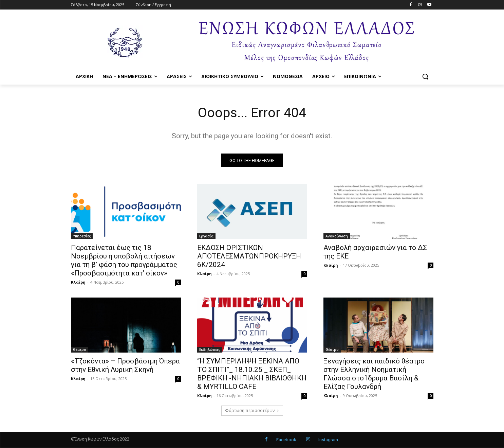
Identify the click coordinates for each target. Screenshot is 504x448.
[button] (425, 76)
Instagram (328, 440)
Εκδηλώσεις (210, 350)
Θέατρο (80, 350)
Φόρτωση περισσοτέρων (252, 411)
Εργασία (206, 236)
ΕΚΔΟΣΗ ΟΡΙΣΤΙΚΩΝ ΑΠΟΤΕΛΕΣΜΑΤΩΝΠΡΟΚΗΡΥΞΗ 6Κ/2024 (249, 256)
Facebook (286, 440)
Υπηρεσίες (82, 236)
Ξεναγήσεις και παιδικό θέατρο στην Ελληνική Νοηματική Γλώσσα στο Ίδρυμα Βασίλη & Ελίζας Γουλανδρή (374, 374)
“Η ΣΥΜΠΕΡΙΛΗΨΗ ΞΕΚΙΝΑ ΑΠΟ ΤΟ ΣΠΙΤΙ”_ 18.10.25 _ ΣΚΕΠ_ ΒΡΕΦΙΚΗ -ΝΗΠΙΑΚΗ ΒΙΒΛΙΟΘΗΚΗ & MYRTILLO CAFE (252, 374)
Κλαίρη (78, 282)
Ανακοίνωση (337, 236)
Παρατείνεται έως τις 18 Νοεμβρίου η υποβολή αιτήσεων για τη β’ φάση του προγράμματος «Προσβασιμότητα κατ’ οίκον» (124, 261)
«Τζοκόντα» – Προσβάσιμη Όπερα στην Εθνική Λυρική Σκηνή (125, 366)
